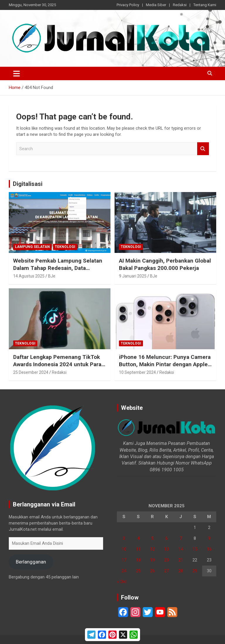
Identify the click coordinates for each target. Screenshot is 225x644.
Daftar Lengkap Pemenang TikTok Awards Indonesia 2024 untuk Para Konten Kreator (57, 364)
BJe (52, 276)
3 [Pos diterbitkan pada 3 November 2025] (124, 538)
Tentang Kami (205, 5)
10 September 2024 (137, 372)
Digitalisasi (28, 184)
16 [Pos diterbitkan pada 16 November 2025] (209, 549)
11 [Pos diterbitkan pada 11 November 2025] (138, 549)
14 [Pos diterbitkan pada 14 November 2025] (181, 549)
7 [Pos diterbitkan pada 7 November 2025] (181, 538)
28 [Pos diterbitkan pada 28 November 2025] (181, 571)
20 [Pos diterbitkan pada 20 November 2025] (166, 560)
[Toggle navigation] (17, 73)
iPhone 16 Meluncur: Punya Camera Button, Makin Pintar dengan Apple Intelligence (165, 364)
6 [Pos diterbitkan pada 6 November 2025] (166, 538)
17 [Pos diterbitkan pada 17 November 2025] (124, 560)
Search (203, 149)
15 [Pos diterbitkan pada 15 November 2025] (195, 549)
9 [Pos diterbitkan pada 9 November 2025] (209, 538)
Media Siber (156, 5)
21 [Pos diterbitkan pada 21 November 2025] (181, 560)
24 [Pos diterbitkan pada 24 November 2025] (124, 571)
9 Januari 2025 (133, 276)
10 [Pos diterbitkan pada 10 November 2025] (124, 549)
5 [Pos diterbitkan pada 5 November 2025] (152, 538)
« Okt (122, 582)
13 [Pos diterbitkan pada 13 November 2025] (166, 549)
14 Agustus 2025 (29, 276)
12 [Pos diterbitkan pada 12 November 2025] (152, 549)
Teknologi (65, 247)
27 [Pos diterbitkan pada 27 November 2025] (166, 571)
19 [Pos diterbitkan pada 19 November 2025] (152, 560)
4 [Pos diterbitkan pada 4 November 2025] (138, 538)
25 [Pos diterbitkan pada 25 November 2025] (138, 571)
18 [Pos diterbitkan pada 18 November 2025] (138, 560)
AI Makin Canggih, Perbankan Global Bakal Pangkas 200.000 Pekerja (165, 264)
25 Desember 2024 (31, 372)
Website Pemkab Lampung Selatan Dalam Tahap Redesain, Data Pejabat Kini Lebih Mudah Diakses (58, 268)
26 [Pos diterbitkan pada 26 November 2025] (152, 571)
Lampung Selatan (32, 247)
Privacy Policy (128, 5)
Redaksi (180, 5)
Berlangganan (31, 562)
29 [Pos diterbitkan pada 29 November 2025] (195, 571)
